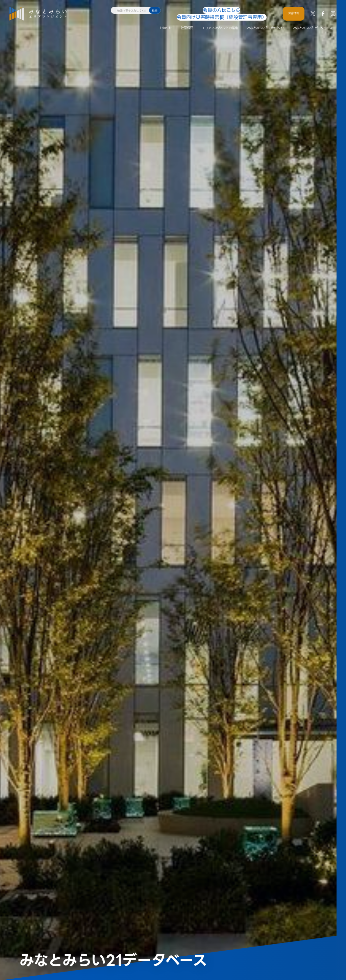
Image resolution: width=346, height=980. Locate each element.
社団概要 (187, 21)
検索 (155, 10)
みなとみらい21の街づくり (265, 21)
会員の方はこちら (189, 10)
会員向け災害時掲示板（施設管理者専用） (239, 10)
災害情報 (294, 10)
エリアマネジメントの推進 (220, 21)
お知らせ (166, 21)
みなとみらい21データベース (313, 21)
